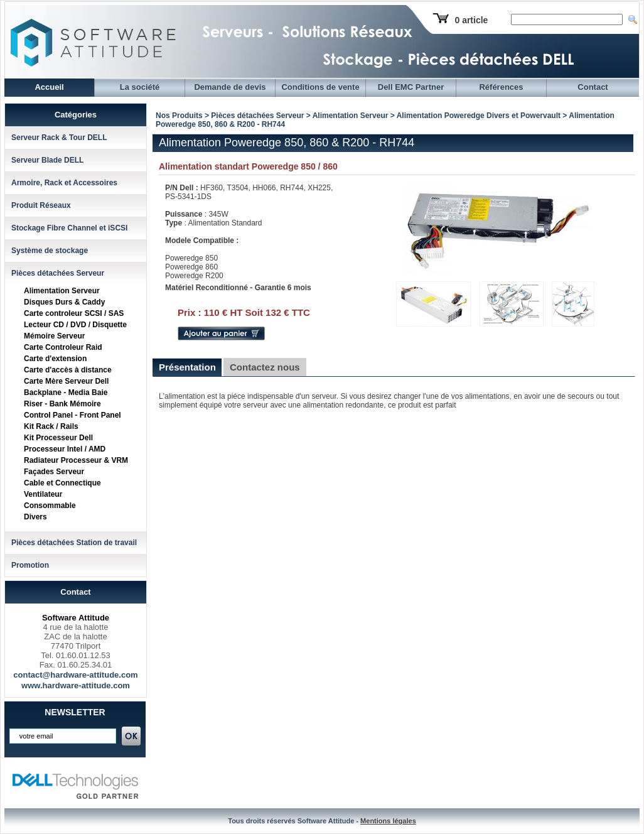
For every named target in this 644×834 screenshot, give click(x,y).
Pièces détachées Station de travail (74, 543)
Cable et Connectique (62, 483)
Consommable (50, 506)
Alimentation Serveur (62, 291)
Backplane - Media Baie (66, 393)
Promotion (30, 565)
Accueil (49, 87)
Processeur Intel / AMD (65, 449)
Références (501, 87)
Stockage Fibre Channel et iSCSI (69, 228)
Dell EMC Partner (411, 87)
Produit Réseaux (41, 205)
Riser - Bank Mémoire (62, 404)
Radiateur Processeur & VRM (76, 460)
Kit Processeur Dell (58, 438)
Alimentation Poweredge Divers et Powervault (479, 116)
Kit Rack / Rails (51, 426)
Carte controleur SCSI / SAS (74, 313)
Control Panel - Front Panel (72, 415)
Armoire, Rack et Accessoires (64, 183)
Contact (593, 87)
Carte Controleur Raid (63, 347)
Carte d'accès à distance (68, 370)
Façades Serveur (54, 472)
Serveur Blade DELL (47, 160)
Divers (35, 517)
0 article (471, 20)
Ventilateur (43, 494)
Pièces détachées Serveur (58, 273)
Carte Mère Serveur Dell (66, 381)
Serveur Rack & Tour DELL (59, 138)
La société (140, 87)
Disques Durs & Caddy (64, 302)
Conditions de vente (320, 87)
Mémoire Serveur (54, 336)
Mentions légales (388, 821)
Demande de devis (230, 87)
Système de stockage (50, 251)
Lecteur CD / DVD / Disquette (75, 325)
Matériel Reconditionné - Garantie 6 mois (238, 288)
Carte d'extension (55, 359)
